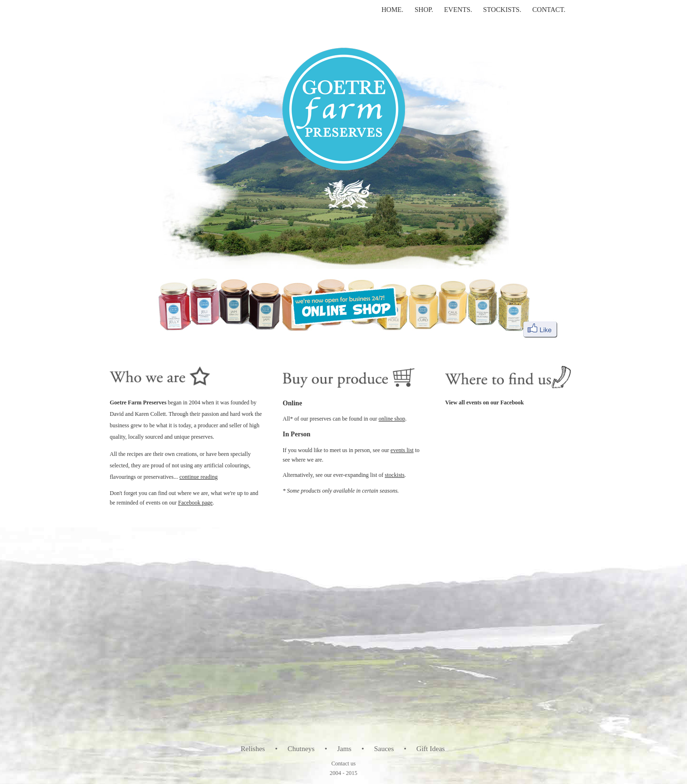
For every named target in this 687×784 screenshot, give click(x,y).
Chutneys (301, 749)
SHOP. (424, 10)
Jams (344, 749)
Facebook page (195, 503)
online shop (392, 419)
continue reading (198, 477)
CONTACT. (549, 10)
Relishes (253, 749)
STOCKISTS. (502, 10)
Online (293, 403)
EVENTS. (458, 10)
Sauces (384, 749)
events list (402, 450)
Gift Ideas (431, 749)
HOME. (393, 10)
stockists (395, 475)
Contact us (344, 763)
